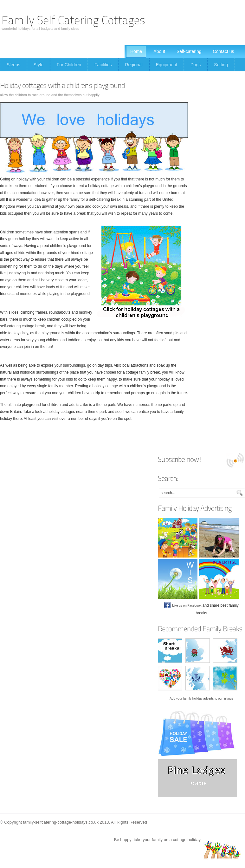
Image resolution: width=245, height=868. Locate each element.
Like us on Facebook (183, 606)
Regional (134, 65)
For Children (69, 65)
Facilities (103, 65)
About (159, 51)
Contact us (224, 51)
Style (39, 65)
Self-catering (189, 51)
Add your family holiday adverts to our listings (201, 698)
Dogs (196, 65)
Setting (221, 65)
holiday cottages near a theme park (77, 412)
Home (136, 51)
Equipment (167, 65)
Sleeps (13, 65)
